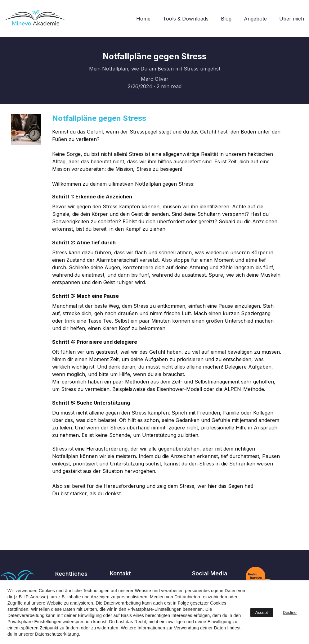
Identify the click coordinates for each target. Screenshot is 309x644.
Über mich (292, 19)
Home (143, 19)
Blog (226, 19)
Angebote (255, 19)
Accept (262, 612)
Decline (290, 612)
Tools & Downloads (186, 19)
